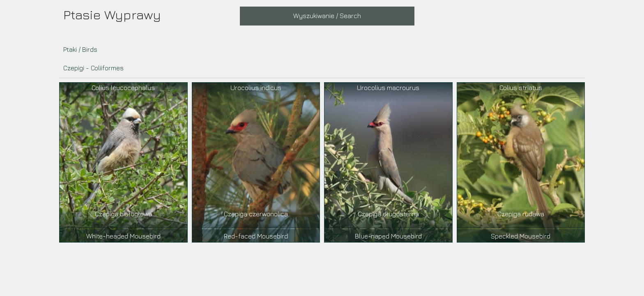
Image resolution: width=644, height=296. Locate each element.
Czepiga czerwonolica (256, 214)
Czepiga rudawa (521, 214)
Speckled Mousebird (521, 236)
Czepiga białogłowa (123, 214)
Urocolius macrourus (388, 88)
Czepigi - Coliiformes (93, 68)
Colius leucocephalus (123, 88)
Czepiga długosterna (388, 214)
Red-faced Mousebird (256, 236)
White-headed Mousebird (123, 236)
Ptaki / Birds (80, 49)
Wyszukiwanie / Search (327, 16)
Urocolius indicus (256, 88)
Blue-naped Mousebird (388, 236)
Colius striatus (521, 88)
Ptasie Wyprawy (112, 14)
